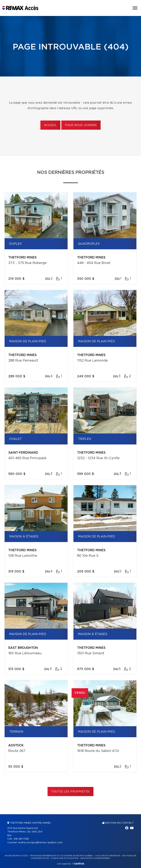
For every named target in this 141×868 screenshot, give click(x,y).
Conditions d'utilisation (65, 858)
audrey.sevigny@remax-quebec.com (40, 843)
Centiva (78, 864)
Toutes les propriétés (71, 792)
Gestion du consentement (95, 858)
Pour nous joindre (81, 125)
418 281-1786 (21, 839)
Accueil (50, 125)
